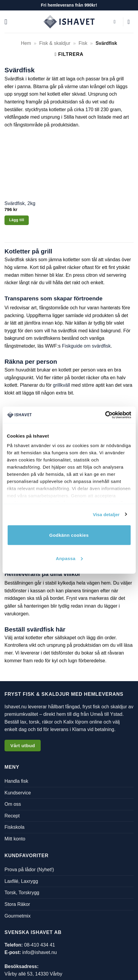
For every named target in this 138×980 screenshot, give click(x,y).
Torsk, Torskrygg (22, 893)
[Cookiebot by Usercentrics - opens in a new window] (105, 415)
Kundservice (18, 793)
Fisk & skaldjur (55, 43)
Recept (12, 816)
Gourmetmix (18, 916)
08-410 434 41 (39, 945)
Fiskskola (15, 827)
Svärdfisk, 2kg (20, 203)
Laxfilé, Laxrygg (21, 881)
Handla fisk (16, 781)
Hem (26, 43)
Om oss (13, 804)
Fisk (83, 43)
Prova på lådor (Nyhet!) (29, 870)
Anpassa (69, 558)
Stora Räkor (17, 904)
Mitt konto (15, 839)
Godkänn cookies (69, 535)
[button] (8, 22)
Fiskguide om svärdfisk (86, 346)
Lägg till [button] (16, 220)
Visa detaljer (106, 514)
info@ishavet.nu (40, 952)
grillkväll (62, 385)
